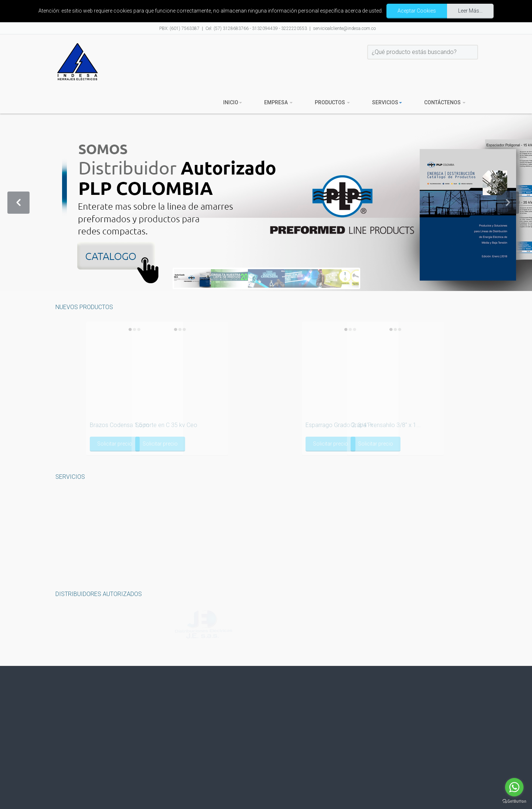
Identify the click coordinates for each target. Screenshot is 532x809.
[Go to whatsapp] (514, 787)
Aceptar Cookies (417, 11)
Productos (332, 102)
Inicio (233, 102)
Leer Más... (470, 11)
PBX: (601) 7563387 (179, 28)
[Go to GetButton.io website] (514, 801)
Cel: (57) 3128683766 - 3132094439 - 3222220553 (256, 28)
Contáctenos (445, 102)
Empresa (278, 102)
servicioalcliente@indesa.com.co (344, 28)
